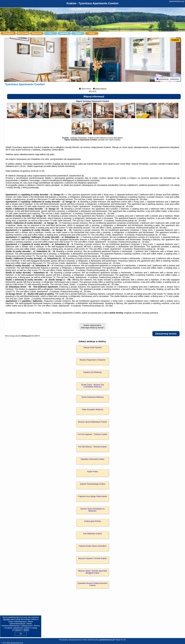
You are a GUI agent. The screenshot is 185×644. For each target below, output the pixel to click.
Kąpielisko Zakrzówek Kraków (92, 459)
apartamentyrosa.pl (177, 1)
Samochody (64, 33)
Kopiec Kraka (92, 472)
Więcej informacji (94, 97)
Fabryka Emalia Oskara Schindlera (92, 546)
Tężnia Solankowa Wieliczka (92, 397)
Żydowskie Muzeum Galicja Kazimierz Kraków (92, 584)
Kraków (175, 40)
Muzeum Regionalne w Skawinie (92, 360)
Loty (50, 33)
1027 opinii (109, 140)
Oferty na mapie (23, 33)
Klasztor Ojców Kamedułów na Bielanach (92, 510)
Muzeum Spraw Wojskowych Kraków (92, 422)
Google (6, 619)
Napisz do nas (121, 640)
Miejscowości (37, 33)
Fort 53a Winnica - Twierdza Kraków (92, 447)
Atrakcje (78, 33)
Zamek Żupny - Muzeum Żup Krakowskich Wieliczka (92, 386)
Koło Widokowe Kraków (92, 534)
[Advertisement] (93, 616)
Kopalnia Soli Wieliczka (92, 372)
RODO (26, 630)
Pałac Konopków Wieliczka (92, 410)
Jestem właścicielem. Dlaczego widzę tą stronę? (92, 326)
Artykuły (92, 33)
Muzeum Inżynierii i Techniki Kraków (92, 558)
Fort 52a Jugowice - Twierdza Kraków (93, 434)
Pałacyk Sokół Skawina (92, 347)
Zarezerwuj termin (166, 334)
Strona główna (8, 33)
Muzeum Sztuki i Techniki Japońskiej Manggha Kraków (92, 572)
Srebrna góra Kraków (92, 521)
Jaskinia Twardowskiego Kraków (92, 484)
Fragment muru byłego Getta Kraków (92, 496)
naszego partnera (150, 313)
